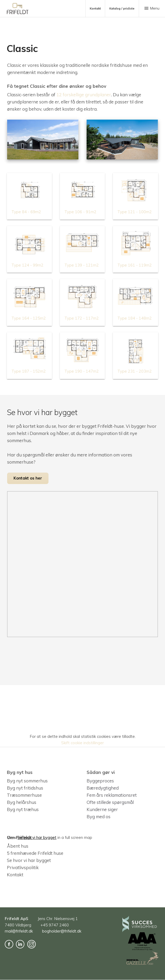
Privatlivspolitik (23, 867)
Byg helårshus (22, 802)
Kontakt (15, 875)
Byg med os (99, 816)
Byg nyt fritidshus (25, 788)
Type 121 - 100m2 (135, 212)
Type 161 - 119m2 (135, 265)
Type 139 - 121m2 (82, 265)
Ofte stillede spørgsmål (110, 802)
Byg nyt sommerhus (27, 781)
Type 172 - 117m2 (82, 318)
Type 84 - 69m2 (26, 212)
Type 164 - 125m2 (29, 318)
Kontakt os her (28, 478)
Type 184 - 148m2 (135, 318)
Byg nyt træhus (23, 809)
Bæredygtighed (103, 788)
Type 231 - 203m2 (135, 371)
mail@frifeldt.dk (19, 931)
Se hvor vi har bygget (29, 860)
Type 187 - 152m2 (29, 371)
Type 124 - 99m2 (27, 265)
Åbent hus (18, 846)
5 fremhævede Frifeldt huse (35, 853)
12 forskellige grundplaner (84, 95)
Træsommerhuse (24, 795)
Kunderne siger (102, 809)
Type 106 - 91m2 (80, 212)
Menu (151, 8)
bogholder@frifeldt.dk (62, 931)
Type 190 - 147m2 (82, 371)
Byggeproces (100, 781)
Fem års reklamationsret (112, 795)
